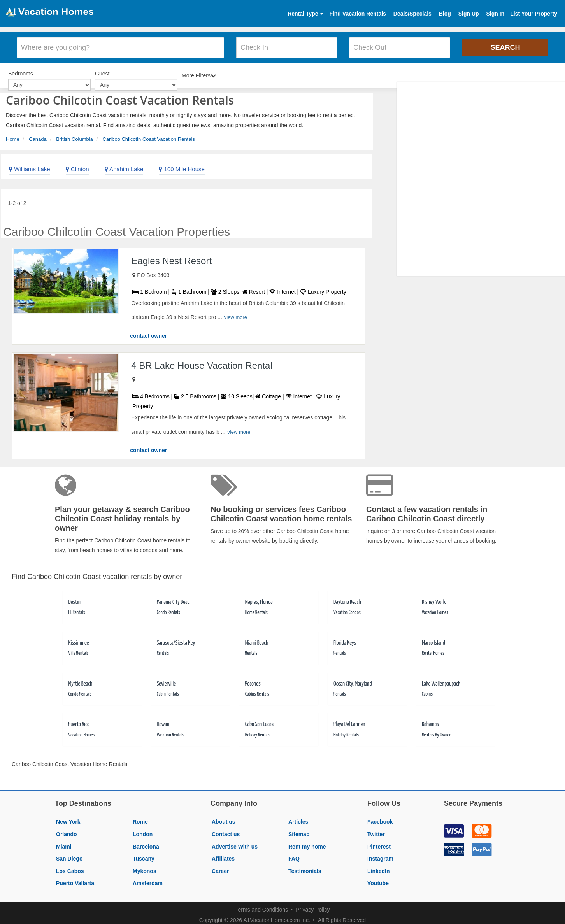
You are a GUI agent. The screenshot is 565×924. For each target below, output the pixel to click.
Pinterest (379, 842)
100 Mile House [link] (182, 164)
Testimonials (305, 867)
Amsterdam (148, 879)
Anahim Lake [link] (124, 164)
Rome (140, 817)
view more (236, 313)
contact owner (148, 331)
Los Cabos (70, 867)
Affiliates (223, 854)
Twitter (376, 830)
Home (13, 134)
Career (220, 867)
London (143, 830)
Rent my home (307, 842)
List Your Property (534, 14)
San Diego (69, 854)
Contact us (226, 830)
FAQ (294, 854)
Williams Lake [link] (30, 164)
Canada (38, 134)
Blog (445, 14)
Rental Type (305, 14)
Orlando (67, 830)
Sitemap (299, 830)
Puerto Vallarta (75, 879)
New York (68, 817)
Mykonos (145, 867)
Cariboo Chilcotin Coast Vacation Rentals (149, 134)
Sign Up (469, 14)
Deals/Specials (412, 14)
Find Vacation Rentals (357, 14)
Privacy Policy (313, 905)
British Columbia (75, 134)
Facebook (380, 817)
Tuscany (144, 854)
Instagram (380, 854)
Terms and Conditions (262, 905)
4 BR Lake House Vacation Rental (202, 361)
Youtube (378, 879)
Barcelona (146, 842)
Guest (102, 70)
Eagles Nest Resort (171, 257)
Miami (64, 842)
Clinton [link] (77, 164)
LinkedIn (379, 867)
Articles (298, 817)
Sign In (495, 14)
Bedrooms (21, 70)
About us (224, 817)
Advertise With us (235, 842)
